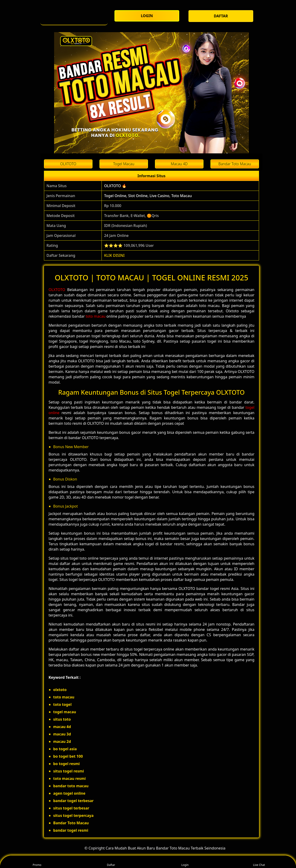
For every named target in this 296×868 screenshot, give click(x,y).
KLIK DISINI (114, 255)
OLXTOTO (57, 290)
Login (185, 862)
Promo (37, 862)
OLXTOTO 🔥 (115, 186)
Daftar (111, 862)
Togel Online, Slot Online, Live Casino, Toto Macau (148, 196)
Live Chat (259, 862)
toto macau (96, 316)
